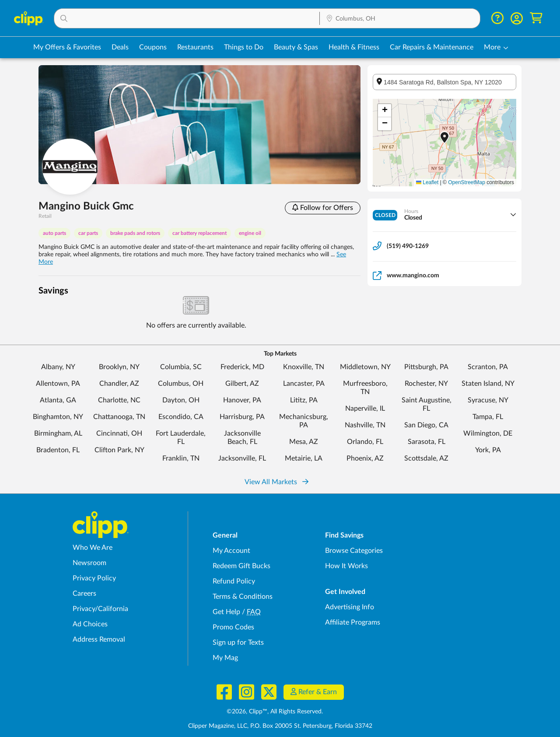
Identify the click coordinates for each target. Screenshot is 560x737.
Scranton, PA (488, 367)
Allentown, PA (58, 384)
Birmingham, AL (58, 433)
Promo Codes (233, 627)
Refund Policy (234, 581)
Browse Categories (354, 551)
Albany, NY (58, 367)
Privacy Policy (94, 578)
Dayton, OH (181, 400)
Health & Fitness (354, 47)
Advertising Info (350, 607)
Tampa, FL (488, 417)
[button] (187, 18)
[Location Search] (400, 19)
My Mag (225, 658)
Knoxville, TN (304, 367)
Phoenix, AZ (365, 458)
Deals (120, 47)
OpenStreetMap (467, 182)
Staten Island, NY (488, 384)
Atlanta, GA (58, 400)
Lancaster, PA (304, 384)
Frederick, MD (242, 367)
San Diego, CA (426, 425)
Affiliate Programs (353, 622)
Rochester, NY (426, 384)
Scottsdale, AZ (426, 458)
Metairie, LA (304, 458)
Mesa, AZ (304, 442)
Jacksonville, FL (242, 458)
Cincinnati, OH (119, 433)
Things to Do (244, 47)
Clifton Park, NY (119, 450)
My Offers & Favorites (67, 47)
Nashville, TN (365, 425)
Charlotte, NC (119, 400)
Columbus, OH (181, 384)
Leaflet (427, 182)
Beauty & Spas (296, 47)
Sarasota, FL (427, 442)
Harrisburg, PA (242, 417)
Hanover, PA (242, 400)
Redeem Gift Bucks (241, 566)
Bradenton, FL (58, 450)
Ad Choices (90, 624)
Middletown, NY (365, 367)
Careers (84, 594)
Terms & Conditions (243, 597)
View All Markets (276, 482)
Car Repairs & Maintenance (432, 47)
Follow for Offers (323, 208)
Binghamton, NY (58, 417)
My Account (231, 551)
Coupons (153, 47)
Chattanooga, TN (119, 417)
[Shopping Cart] (536, 18)
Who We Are (93, 548)
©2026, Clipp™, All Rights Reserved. (275, 712)
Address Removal (99, 639)
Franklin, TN (181, 458)
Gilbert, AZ (242, 384)
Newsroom (89, 563)
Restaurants (195, 47)
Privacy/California (100, 609)
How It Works (346, 566)
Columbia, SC (181, 367)
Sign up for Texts (238, 643)
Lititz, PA (304, 400)
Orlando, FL (365, 442)
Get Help (226, 612)
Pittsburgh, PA (426, 367)
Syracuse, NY (488, 400)
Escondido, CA (181, 417)
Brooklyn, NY (119, 367)
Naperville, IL (365, 409)
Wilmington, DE (488, 433)
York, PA (488, 450)
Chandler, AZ (119, 384)
